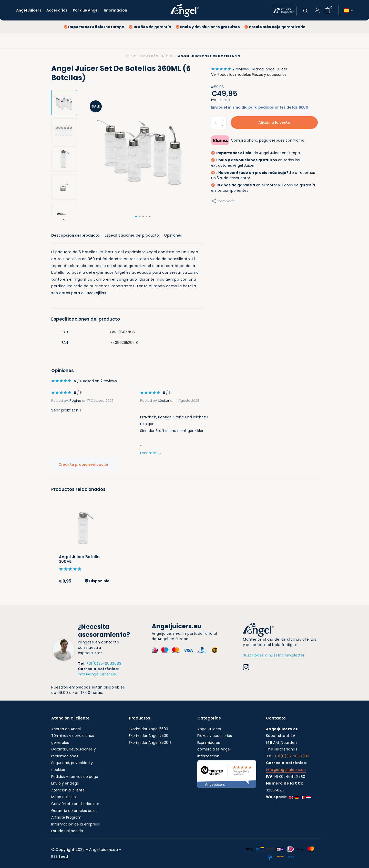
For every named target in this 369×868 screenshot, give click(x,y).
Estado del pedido (67, 831)
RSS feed (60, 856)
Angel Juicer (276, 69)
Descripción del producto (75, 235)
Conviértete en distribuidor (75, 804)
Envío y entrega (65, 783)
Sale (96, 106)
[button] (136, 216)
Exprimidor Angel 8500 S (150, 743)
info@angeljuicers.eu (98, 674)
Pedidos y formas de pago (75, 777)
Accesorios (57, 10)
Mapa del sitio (64, 797)
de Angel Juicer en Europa (255, 153)
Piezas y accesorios (215, 736)
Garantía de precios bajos (74, 811)
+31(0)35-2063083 (104, 663)
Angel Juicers (29, 10)
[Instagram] (246, 668)
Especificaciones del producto (132, 235)
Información (115, 10)
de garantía (150, 27)
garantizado (275, 27)
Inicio (168, 56)
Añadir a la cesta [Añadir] (274, 122)
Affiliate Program (66, 817)
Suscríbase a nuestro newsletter (274, 655)
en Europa (94, 27)
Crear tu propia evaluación (84, 464)
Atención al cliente (68, 790)
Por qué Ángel (86, 10)
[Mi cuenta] (317, 10)
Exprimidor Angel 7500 (149, 736)
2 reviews (230, 69)
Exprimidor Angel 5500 (148, 729)
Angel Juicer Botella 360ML (79, 559)
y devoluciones (208, 27)
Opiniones (173, 235)
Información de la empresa (76, 824)
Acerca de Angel (66, 729)
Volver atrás (142, 56)
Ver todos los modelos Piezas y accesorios (249, 75)
